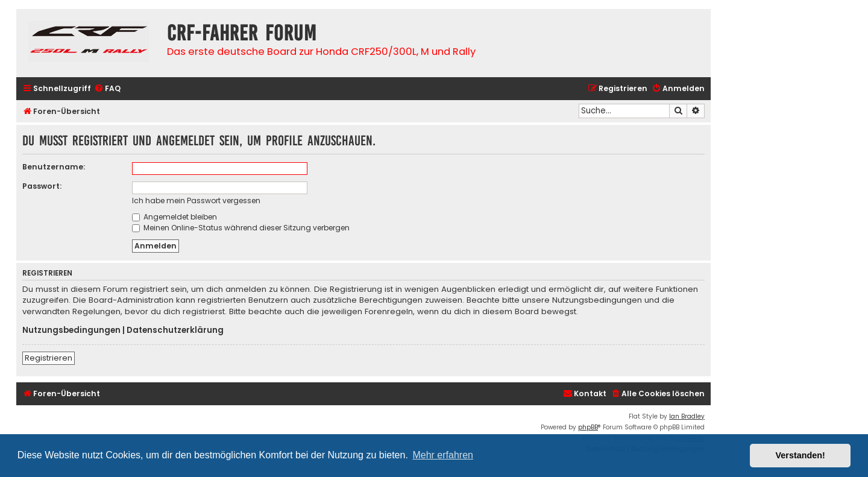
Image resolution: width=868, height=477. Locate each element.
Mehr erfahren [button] (443, 455)
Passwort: (42, 186)
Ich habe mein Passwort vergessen (196, 201)
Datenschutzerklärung (175, 330)
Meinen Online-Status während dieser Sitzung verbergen (241, 228)
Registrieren (49, 358)
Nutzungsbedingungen (71, 330)
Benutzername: (54, 167)
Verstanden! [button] (800, 455)
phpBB (588, 427)
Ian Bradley (687, 416)
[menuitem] (107, 89)
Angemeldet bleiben (175, 217)
